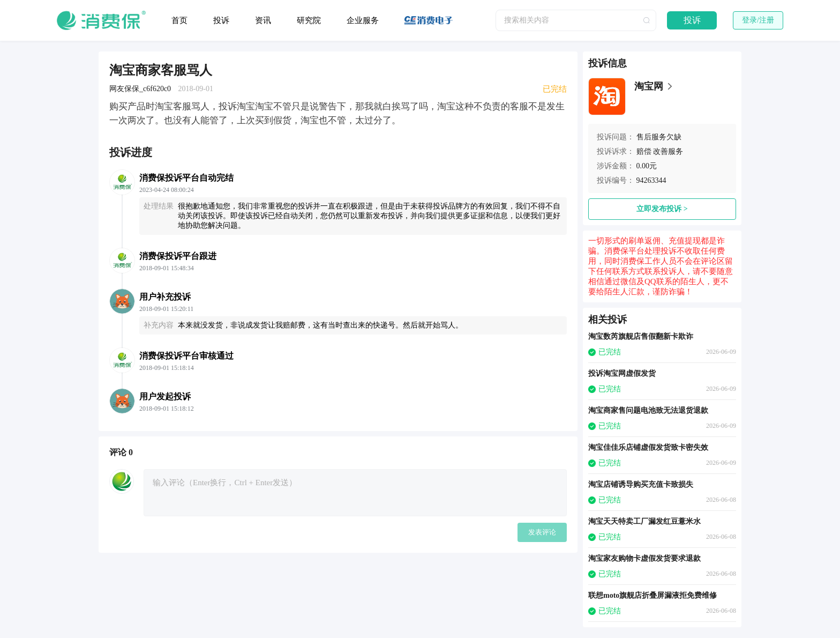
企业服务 (363, 20)
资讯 (263, 20)
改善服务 (668, 151)
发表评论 (542, 532)
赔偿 (644, 151)
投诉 (221, 20)
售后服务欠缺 (659, 137)
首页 (179, 20)
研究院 (309, 20)
